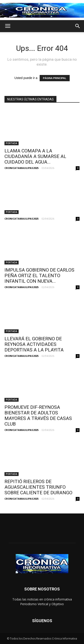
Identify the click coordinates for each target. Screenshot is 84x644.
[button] (78, 26)
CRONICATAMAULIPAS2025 (22, 168)
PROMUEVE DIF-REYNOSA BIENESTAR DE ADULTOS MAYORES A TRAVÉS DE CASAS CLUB (38, 416)
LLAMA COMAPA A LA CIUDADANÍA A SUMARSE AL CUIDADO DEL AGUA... (35, 156)
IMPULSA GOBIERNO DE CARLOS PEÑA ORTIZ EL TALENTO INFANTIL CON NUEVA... (39, 276)
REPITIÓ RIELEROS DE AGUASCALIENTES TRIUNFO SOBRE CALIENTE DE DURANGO (38, 487)
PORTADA (12, 143)
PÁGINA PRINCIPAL (55, 78)
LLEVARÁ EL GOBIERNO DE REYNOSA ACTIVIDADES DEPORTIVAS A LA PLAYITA (34, 344)
